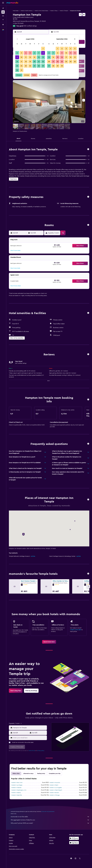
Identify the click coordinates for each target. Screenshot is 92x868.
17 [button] (21, 62)
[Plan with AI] (3, 20)
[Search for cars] (3, 16)
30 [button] (17, 70)
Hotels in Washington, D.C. (19, 790)
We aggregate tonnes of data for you (50, 820)
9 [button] (17, 57)
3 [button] (22, 53)
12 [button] (30, 57)
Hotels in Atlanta (16, 793)
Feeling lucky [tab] (41, 774)
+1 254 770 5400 (18, 23)
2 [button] (17, 53)
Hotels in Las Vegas (17, 785)
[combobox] (30, 728)
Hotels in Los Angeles (56, 788)
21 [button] (39, 62)
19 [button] (30, 62)
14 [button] (39, 57)
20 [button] (34, 62)
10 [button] (21, 57)
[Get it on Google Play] (74, 838)
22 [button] (43, 62)
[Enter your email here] (30, 738)
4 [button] (26, 53)
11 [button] (26, 57)
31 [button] (22, 70)
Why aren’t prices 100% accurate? (50, 823)
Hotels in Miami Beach (56, 790)
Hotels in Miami (54, 785)
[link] (49, 642)
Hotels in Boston (54, 793)
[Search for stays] (3, 12)
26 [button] (30, 66)
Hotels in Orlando (16, 788)
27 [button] (34, 66)
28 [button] (39, 66)
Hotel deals (16, 11)
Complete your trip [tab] (55, 774)
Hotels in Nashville (17, 795)
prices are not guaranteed (48, 811)
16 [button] (17, 62)
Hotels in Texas (54, 11)
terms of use (32, 751)
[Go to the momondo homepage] (12, 3)
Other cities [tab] (16, 774)
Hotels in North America (27, 11)
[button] (3, 3)
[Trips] (3, 25)
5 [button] (30, 53)
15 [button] (43, 57)
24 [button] (21, 66)
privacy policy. (41, 751)
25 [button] (26, 66)
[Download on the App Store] (74, 843)
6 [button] (34, 53)
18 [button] (26, 62)
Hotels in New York (17, 783)
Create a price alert (76, 630)
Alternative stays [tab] (28, 774)
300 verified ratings (30, 26)
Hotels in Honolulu (55, 783)
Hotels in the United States (41, 11)
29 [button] (43, 66)
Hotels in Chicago (55, 795)
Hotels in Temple (64, 11)
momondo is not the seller (50, 817)
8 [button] (43, 53)
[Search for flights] (3, 8)
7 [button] (39, 53)
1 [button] (43, 49)
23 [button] (17, 66)
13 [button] (34, 57)
